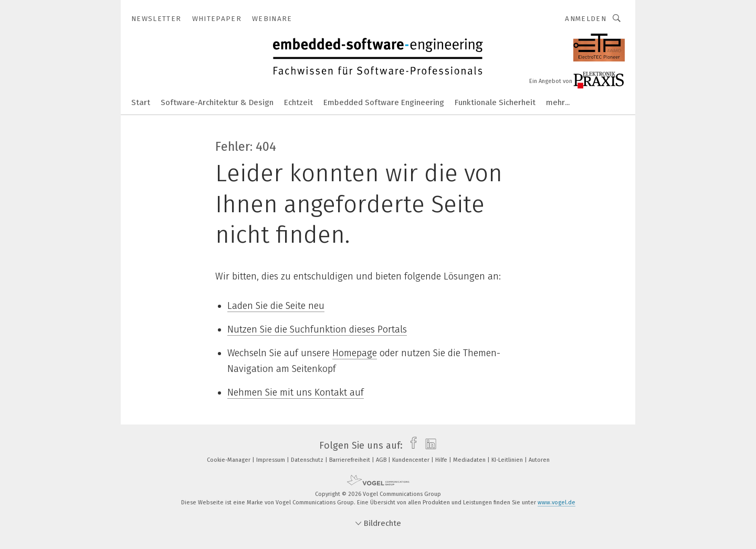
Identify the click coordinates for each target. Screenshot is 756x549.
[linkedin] (428, 446)
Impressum (271, 460)
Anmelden (586, 19)
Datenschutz (308, 460)
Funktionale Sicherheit (495, 102)
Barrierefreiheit (350, 460)
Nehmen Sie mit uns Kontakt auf (296, 392)
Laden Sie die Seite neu (276, 306)
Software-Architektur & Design (217, 102)
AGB (382, 460)
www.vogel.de (556, 503)
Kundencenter (412, 460)
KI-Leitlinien (508, 460)
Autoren (539, 460)
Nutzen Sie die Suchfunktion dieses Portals (317, 329)
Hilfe (442, 460)
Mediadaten (470, 460)
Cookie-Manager (229, 460)
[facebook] (411, 446)
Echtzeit (298, 102)
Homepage (355, 353)
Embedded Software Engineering (384, 102)
